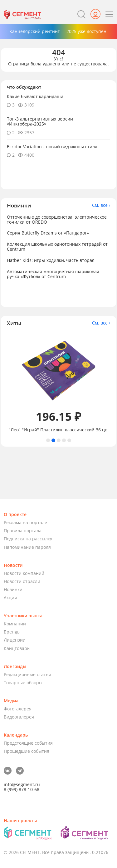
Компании (15, 624)
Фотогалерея (18, 709)
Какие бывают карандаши (35, 96)
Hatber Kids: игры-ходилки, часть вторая (51, 260)
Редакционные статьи (27, 674)
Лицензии (15, 640)
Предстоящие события (28, 743)
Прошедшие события (27, 751)
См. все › (101, 205)
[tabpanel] (58, 382)
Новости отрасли (22, 581)
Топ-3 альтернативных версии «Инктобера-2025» (40, 121)
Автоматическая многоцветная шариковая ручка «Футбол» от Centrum (53, 274)
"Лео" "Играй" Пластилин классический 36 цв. (59, 430)
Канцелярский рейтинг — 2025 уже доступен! (58, 31)
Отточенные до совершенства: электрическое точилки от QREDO (57, 219)
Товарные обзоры (23, 683)
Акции (10, 598)
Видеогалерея (19, 717)
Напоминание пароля (27, 547)
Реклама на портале (25, 522)
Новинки (13, 589)
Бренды (12, 632)
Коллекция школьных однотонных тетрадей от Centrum (57, 247)
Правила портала (23, 531)
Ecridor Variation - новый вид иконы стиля (52, 147)
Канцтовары (17, 648)
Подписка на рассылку (28, 539)
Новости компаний (24, 573)
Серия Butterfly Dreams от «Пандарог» (48, 233)
